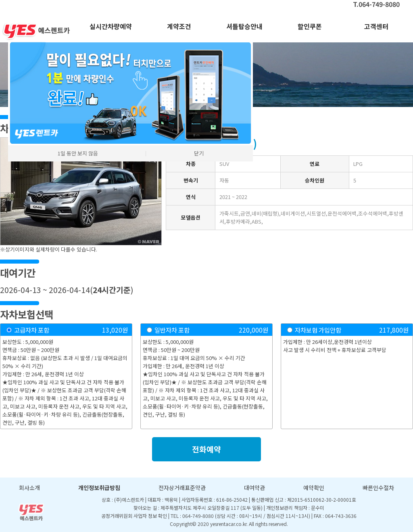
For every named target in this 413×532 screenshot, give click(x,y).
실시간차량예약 (111, 26)
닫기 (199, 153)
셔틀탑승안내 (244, 26)
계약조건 (179, 26)
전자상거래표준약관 (182, 488)
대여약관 (254, 488)
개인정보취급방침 (99, 488)
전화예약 (206, 449)
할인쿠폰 (310, 26)
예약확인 (314, 488)
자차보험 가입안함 (318, 330)
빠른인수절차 (378, 488)
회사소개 (29, 488)
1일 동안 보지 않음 (78, 153)
